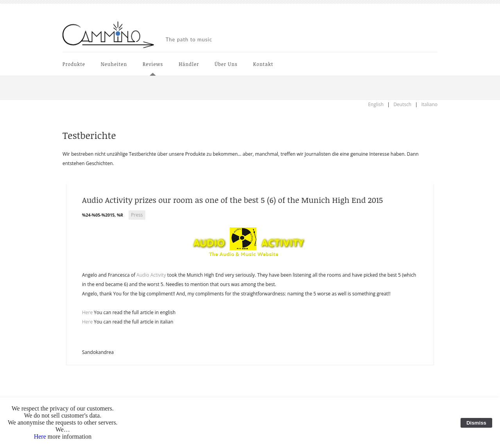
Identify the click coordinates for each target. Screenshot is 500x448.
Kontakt (263, 64)
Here (87, 312)
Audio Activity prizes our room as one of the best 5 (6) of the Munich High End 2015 (232, 200)
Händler (189, 64)
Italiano (429, 104)
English (376, 104)
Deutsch (402, 104)
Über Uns (226, 64)
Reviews (153, 64)
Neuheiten (114, 64)
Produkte (74, 64)
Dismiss (476, 423)
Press (137, 215)
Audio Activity (151, 275)
